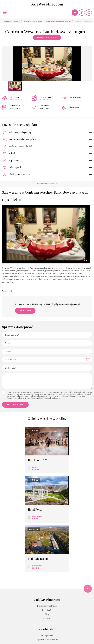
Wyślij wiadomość (15, 405)
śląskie (58, 469)
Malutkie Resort (38, 509)
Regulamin (47, 560)
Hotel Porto (58, 460)
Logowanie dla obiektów (47, 590)
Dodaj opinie (25, 311)
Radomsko (59, 467)
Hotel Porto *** (15, 460)
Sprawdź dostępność (47, 37)
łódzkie (13, 469)
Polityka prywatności (47, 556)
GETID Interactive (52, 636)
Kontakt (47, 569)
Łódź (12, 467)
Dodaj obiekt (47, 586)
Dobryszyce (38, 516)
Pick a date (88, 360)
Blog (47, 565)
